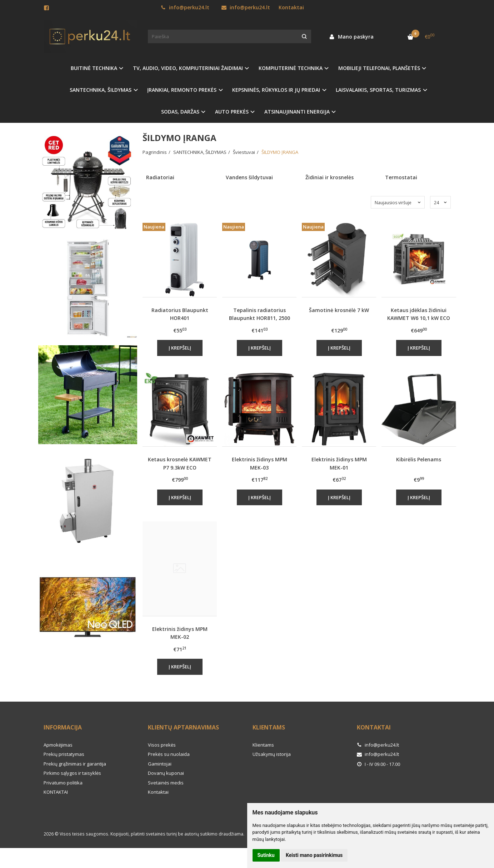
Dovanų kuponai (166, 773)
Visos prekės (162, 745)
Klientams (269, 727)
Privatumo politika (63, 783)
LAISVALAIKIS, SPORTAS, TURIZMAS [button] (378, 90)
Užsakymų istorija (272, 754)
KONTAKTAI (56, 792)
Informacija (63, 727)
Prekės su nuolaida (169, 754)
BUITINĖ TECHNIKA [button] (94, 68)
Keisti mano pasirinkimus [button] (314, 855)
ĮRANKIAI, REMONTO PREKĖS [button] (182, 90)
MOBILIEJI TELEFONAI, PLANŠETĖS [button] (379, 68)
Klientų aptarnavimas (183, 727)
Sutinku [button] (266, 855)
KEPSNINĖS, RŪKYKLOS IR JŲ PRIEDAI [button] (276, 90)
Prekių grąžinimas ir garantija (75, 764)
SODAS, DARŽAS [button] (180, 112)
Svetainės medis (166, 783)
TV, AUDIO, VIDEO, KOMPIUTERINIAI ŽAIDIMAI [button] (188, 68)
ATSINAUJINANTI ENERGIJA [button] (297, 112)
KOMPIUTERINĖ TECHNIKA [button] (291, 68)
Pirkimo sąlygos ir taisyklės (72, 773)
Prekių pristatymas (64, 754)
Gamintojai (160, 764)
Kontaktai (291, 7)
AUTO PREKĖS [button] (232, 112)
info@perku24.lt (185, 7)
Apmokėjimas (58, 745)
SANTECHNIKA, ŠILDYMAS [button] (101, 90)
